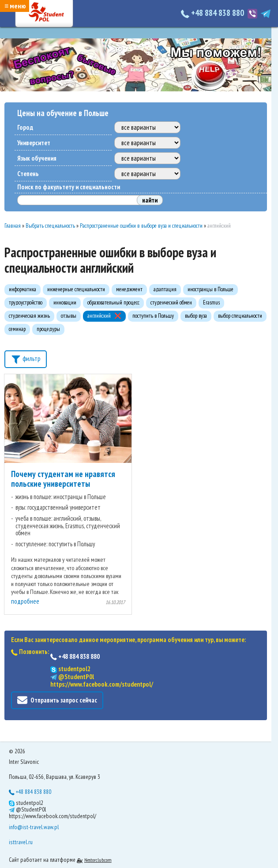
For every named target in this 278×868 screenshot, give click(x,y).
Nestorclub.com (98, 860)
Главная (13, 226)
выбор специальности (240, 316)
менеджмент (129, 289)
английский (99, 316)
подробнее (25, 601)
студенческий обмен (171, 302)
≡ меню (15, 6)
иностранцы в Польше (210, 289)
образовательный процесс (113, 302)
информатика (23, 289)
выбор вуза (196, 316)
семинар (17, 329)
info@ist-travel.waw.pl (34, 827)
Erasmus (211, 302)
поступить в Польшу (153, 316)
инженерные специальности (76, 289)
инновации (65, 302)
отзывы (69, 316)
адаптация (165, 289)
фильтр (26, 358)
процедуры (48, 329)
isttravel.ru (21, 842)
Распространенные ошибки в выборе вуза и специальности (141, 226)
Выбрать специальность (50, 226)
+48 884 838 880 (213, 13)
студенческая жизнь (29, 316)
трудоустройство (26, 302)
